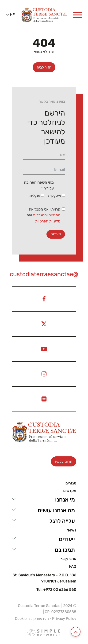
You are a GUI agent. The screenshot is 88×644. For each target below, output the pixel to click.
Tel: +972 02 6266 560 (56, 590)
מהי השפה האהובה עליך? (39, 185)
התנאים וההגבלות (47, 215)
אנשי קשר (68, 559)
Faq (73, 567)
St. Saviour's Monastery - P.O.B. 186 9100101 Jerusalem (44, 578)
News (71, 530)
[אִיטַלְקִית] (63, 195)
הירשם (56, 234)
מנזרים (71, 483)
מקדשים (70, 491)
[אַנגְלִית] (43, 195)
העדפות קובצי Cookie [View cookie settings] (32, 619)
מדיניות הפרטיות (48, 221)
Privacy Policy (64, 619)
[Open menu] (77, 15)
